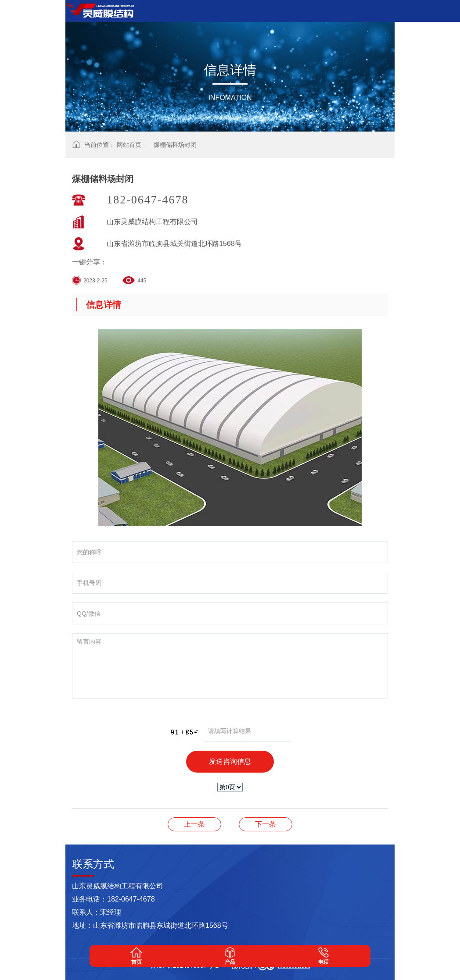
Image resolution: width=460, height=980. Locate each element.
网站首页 (129, 145)
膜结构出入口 (266, 824)
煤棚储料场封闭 (175, 145)
